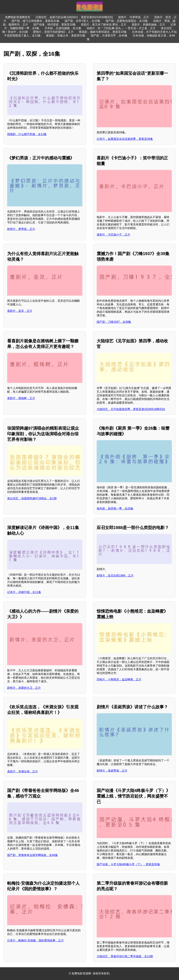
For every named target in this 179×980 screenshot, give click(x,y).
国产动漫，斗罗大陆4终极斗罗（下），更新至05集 (128, 864)
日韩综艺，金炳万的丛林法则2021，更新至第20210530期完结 (74, 17)
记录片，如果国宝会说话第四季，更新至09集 (125, 139)
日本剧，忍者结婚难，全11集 (63, 28)
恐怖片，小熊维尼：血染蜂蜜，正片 (119, 679)
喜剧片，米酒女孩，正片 (23, 771)
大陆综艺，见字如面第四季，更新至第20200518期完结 (131, 409)
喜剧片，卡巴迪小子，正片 (113, 235)
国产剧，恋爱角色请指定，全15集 (127, 21)
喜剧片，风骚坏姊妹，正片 (148, 25)
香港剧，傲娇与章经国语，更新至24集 (103, 32)
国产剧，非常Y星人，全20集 (83, 21)
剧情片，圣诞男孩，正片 (112, 771)
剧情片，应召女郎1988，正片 (115, 576)
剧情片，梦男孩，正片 (21, 229)
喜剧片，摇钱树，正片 (21, 398)
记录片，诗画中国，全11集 (24, 592)
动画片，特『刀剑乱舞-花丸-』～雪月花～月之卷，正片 (121, 28)
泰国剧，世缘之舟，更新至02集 (66, 36)
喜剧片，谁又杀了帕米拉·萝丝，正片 (104, 25)
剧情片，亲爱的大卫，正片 (24, 688)
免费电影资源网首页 (18, 17)
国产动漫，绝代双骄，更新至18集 (55, 25)
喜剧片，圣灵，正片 (20, 311)
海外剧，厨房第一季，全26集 (115, 509)
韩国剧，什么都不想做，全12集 (27, 134)
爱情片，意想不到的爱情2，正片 (53, 32)
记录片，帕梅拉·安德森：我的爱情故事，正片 (35, 940)
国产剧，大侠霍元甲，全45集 (109, 36)
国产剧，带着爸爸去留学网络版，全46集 (33, 855)
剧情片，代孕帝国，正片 (134, 17)
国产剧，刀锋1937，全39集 (114, 322)
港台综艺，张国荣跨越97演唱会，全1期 (32, 498)
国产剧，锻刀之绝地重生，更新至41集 (35, 21)
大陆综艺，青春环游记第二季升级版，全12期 (125, 956)
